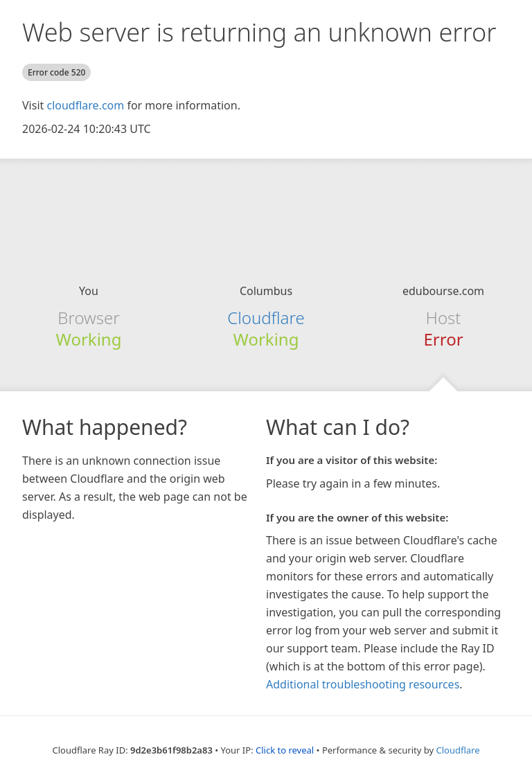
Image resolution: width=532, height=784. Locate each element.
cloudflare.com (85, 105)
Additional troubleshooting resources (363, 684)
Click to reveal (285, 750)
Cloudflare (266, 318)
